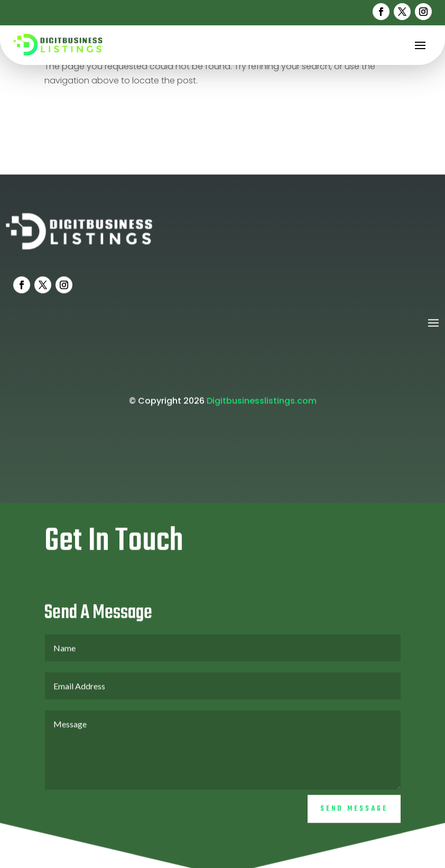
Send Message (354, 818)
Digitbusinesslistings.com (262, 410)
